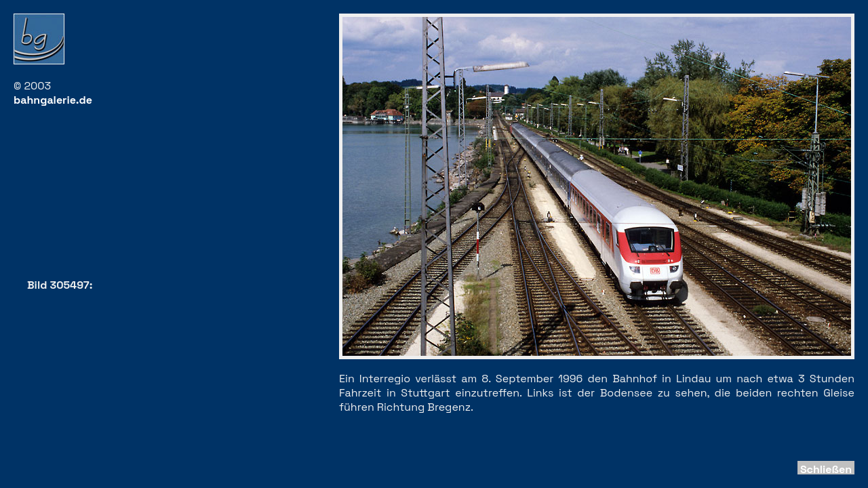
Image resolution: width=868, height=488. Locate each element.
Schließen (826, 469)
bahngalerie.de (53, 100)
